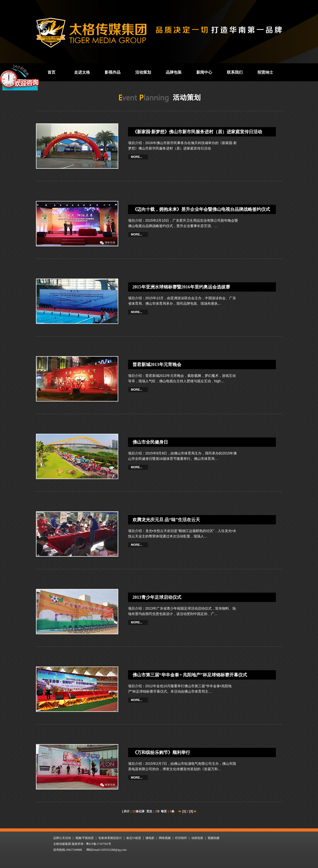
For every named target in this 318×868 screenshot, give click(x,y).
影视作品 (113, 72)
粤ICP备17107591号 (99, 844)
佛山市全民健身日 (150, 442)
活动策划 (143, 72)
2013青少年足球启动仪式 (157, 597)
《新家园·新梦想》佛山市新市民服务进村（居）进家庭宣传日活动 (197, 132)
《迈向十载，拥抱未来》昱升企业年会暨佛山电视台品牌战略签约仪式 (201, 209)
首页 (51, 72)
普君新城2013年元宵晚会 (157, 365)
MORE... (137, 157)
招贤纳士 (265, 72)
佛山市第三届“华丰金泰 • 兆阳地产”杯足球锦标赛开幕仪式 (190, 675)
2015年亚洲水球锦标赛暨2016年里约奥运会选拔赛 (181, 287)
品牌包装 (174, 72)
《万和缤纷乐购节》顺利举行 (161, 752)
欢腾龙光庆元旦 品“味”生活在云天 (166, 520)
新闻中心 (204, 72)
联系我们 (235, 72)
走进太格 (82, 72)
